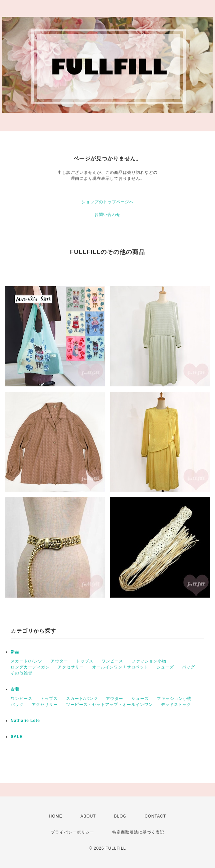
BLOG (120, 816)
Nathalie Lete (25, 721)
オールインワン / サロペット (120, 667)
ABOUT (88, 816)
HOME (56, 816)
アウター (59, 661)
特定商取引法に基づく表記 (138, 832)
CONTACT (155, 816)
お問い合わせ (107, 215)
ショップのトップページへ (107, 202)
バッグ (188, 667)
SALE (17, 737)
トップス (85, 661)
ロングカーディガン (30, 667)
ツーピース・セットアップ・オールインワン (110, 705)
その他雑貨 (22, 673)
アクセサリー (71, 667)
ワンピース (112, 661)
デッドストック (176, 705)
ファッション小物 (149, 661)
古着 (15, 689)
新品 (15, 652)
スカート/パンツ (27, 661)
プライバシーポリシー (72, 832)
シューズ (165, 667)
